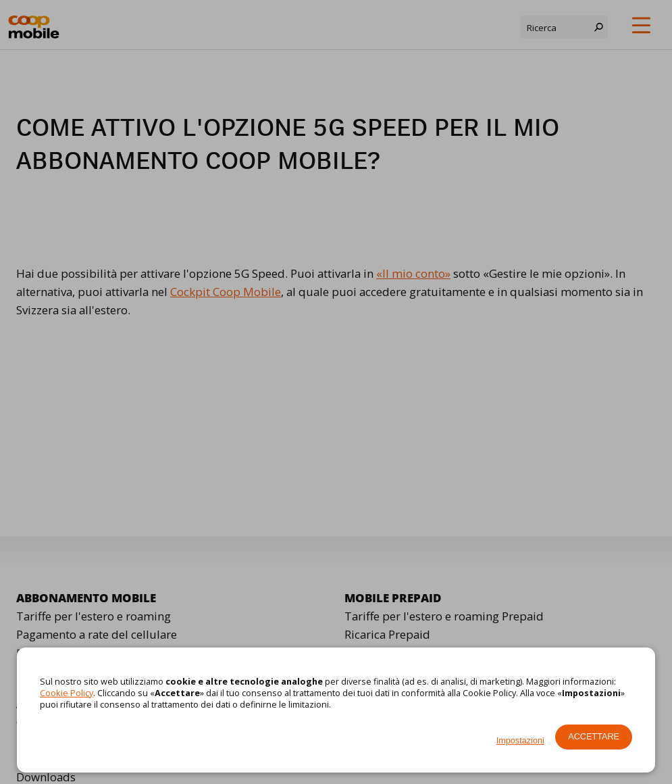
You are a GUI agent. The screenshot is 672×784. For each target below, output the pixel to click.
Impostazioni (520, 741)
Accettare (594, 737)
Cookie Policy (67, 693)
